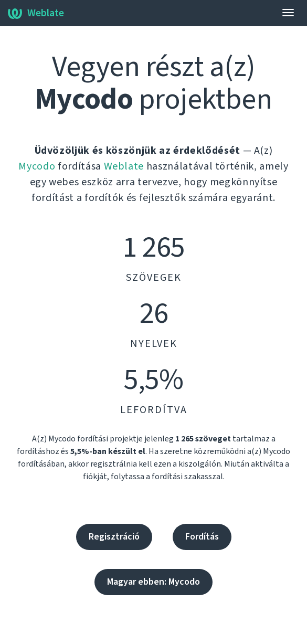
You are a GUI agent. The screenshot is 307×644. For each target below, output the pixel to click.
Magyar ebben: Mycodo (153, 582)
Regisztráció (114, 537)
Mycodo (37, 166)
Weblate (36, 13)
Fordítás (202, 537)
